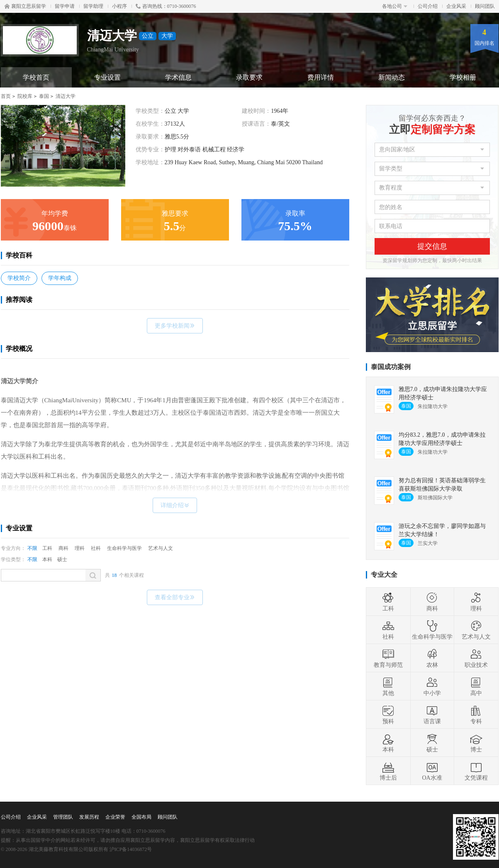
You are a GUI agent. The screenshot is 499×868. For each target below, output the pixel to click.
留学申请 (65, 6)
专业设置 (107, 77)
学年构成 (60, 278)
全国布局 (141, 817)
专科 (476, 715)
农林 (432, 658)
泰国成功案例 (391, 367)
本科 (47, 559)
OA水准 (432, 771)
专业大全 (384, 575)
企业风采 (456, 6)
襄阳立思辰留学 (25, 6)
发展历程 (89, 817)
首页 (6, 96)
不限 (32, 548)
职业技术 (476, 658)
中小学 (432, 686)
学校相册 (463, 77)
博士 (476, 743)
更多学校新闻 (175, 326)
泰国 (44, 96)
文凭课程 (476, 771)
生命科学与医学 (124, 548)
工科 (47, 548)
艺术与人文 (161, 548)
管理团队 (63, 817)
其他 (388, 686)
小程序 (119, 6)
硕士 (62, 559)
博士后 (388, 771)
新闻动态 (392, 77)
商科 (63, 548)
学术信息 (178, 77)
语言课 (432, 715)
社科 (96, 548)
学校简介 (19, 278)
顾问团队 (485, 6)
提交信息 (432, 246)
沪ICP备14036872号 (131, 849)
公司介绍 (428, 6)
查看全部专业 (175, 597)
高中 (476, 686)
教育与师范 (388, 658)
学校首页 (36, 77)
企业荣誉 (115, 817)
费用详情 (321, 77)
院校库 (25, 96)
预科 (388, 715)
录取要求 (249, 77)
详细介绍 (175, 505)
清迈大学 (66, 96)
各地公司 (395, 6)
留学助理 (93, 6)
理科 (80, 548)
